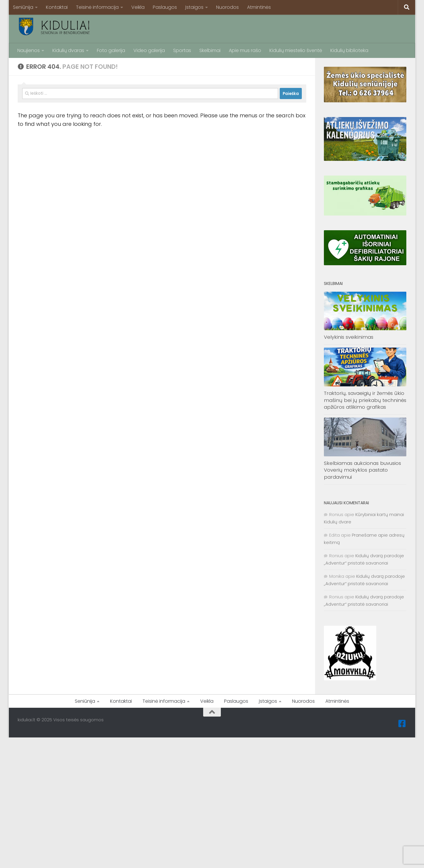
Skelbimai (210, 50)
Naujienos (29, 50)
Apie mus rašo (245, 50)
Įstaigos (194, 7)
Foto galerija (111, 50)
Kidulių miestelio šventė (296, 50)
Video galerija (149, 50)
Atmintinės (259, 7)
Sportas (182, 50)
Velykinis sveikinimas (349, 337)
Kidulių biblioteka (349, 50)
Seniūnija (23, 7)
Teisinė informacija (97, 7)
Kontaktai (57, 7)
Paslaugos (165, 7)
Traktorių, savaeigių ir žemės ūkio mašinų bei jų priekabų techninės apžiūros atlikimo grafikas (365, 400)
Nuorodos (227, 7)
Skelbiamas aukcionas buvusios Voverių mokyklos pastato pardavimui (362, 470)
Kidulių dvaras (68, 50)
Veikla (138, 7)
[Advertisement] (299, 28)
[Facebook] (402, 724)
